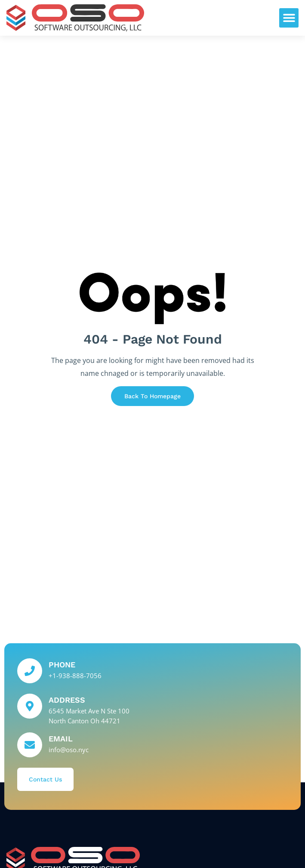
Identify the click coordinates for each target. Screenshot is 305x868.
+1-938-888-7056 (75, 676)
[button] (289, 18)
